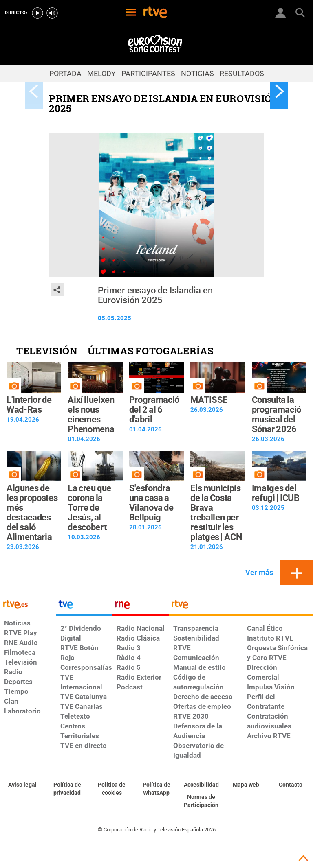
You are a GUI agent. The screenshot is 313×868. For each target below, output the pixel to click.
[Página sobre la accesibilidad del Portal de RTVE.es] (201, 785)
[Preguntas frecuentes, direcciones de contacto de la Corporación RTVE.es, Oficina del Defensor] (291, 785)
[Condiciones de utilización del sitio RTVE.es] (22, 785)
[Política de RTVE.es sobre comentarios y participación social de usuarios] (201, 801)
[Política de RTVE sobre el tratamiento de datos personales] (67, 789)
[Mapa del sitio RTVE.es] (246, 785)
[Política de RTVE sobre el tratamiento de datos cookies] (112, 789)
